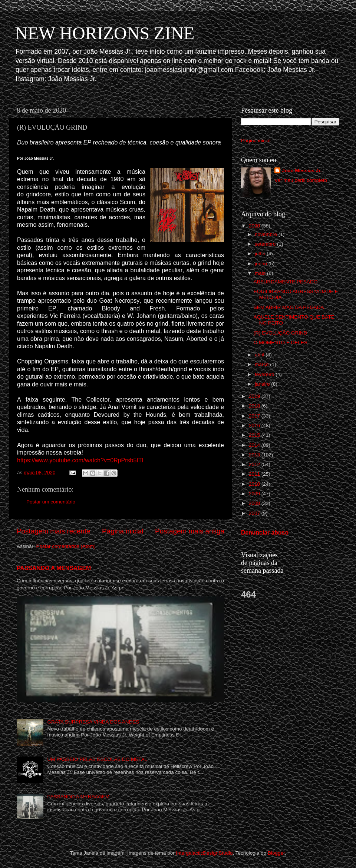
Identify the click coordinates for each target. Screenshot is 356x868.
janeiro (263, 384)
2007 (255, 513)
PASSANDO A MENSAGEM (54, 568)
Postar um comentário (51, 502)
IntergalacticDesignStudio (204, 853)
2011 (255, 474)
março (262, 364)
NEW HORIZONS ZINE (105, 33)
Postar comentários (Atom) (66, 546)
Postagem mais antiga (190, 531)
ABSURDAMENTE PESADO (286, 282)
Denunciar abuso (265, 533)
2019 (255, 396)
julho (261, 254)
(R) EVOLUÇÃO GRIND (281, 333)
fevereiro (265, 374)
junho (262, 264)
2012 (255, 464)
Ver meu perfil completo (301, 180)
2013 (255, 455)
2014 (255, 445)
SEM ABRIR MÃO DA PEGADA (289, 307)
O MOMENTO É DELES (281, 342)
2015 (255, 435)
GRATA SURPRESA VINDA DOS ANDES (93, 722)
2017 (255, 416)
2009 (255, 494)
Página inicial (123, 531)
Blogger (276, 853)
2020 (255, 226)
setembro (266, 244)
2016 (255, 425)
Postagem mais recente (53, 531)
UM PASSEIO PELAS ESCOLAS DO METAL (97, 759)
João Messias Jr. (302, 171)
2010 (255, 484)
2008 (255, 503)
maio (261, 273)
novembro (267, 234)
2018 (255, 406)
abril (260, 355)
